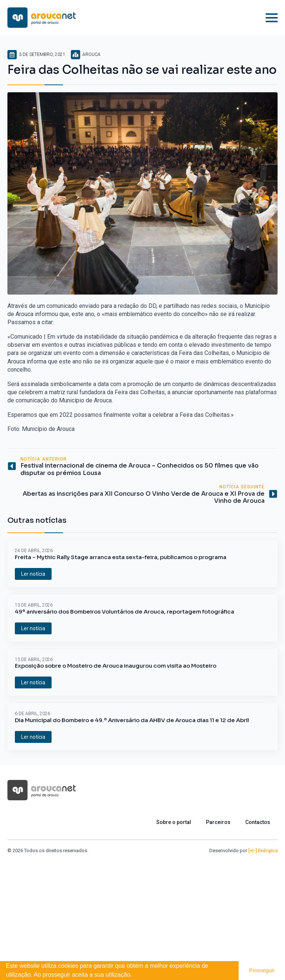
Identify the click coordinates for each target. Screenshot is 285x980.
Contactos (258, 822)
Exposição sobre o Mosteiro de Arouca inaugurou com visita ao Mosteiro (116, 666)
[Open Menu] (272, 18)
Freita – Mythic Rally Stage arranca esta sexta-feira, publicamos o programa (121, 557)
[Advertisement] (142, 910)
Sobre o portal (174, 822)
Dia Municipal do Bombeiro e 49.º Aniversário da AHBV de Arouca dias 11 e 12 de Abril (132, 720)
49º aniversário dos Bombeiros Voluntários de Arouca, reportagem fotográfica (125, 612)
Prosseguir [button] (262, 970)
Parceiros (218, 822)
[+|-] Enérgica (263, 851)
